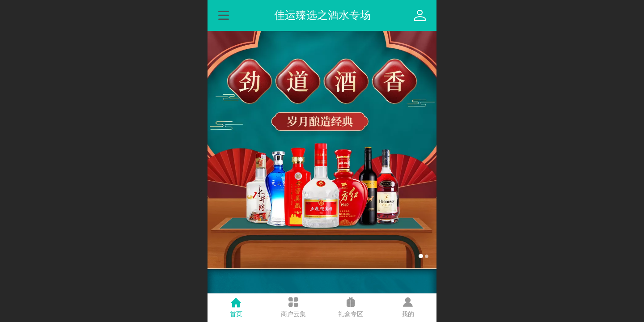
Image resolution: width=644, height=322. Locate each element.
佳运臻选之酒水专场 (322, 15)
